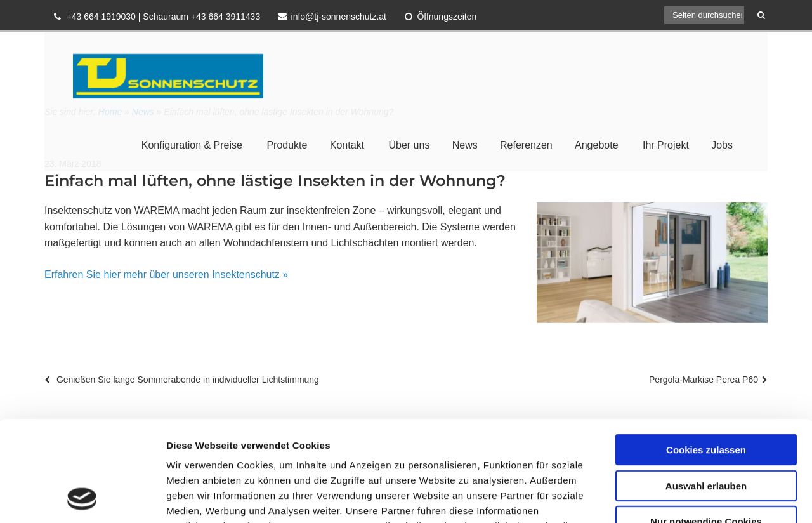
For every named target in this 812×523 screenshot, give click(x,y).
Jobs (722, 145)
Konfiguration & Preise (192, 145)
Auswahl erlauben (706, 391)
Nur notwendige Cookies (706, 427)
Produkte (287, 145)
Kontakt (347, 145)
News (465, 145)
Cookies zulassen (706, 355)
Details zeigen (675, 498)
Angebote (597, 145)
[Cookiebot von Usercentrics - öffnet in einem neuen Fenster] (82, 498)
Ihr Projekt (666, 145)
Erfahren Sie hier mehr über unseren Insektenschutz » (166, 275)
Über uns (409, 145)
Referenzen (526, 145)
